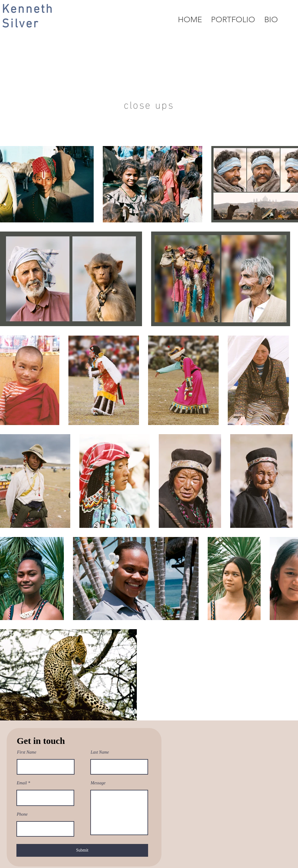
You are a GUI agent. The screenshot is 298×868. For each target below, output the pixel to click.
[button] (233, 20)
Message (98, 783)
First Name (27, 752)
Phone (22, 814)
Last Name (100, 752)
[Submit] (82, 850)
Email (22, 783)
